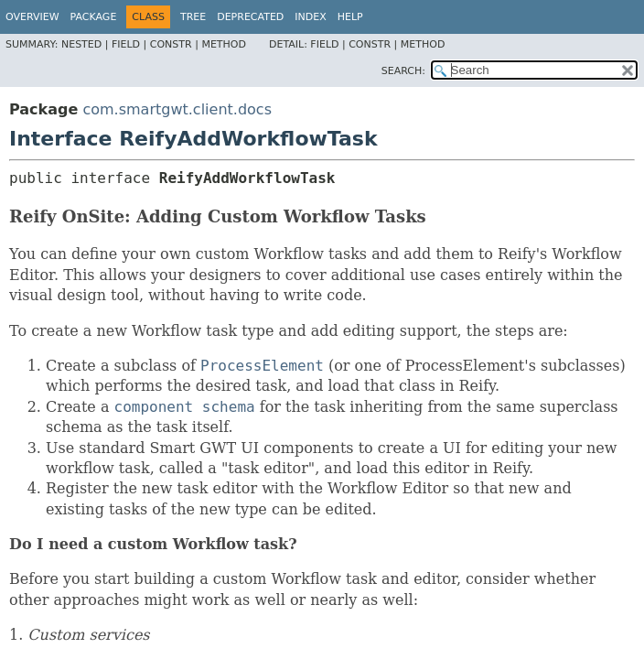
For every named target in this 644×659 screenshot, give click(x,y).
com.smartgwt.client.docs (177, 109)
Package (94, 17)
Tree (193, 17)
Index (310, 17)
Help (350, 17)
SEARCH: (403, 71)
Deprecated (250, 17)
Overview (32, 17)
